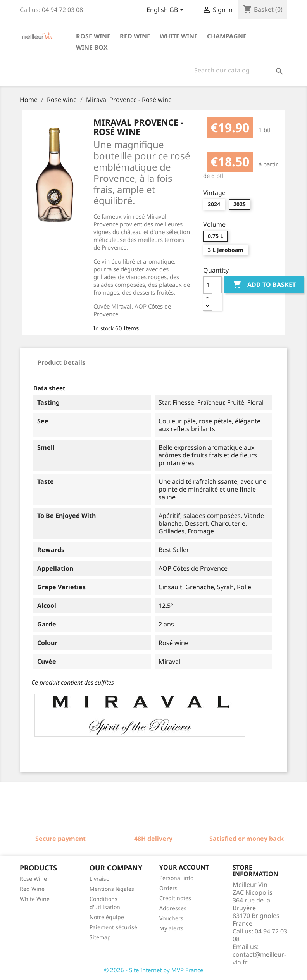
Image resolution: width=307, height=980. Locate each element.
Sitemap (100, 937)
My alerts (171, 928)
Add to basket (264, 285)
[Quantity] (212, 285)
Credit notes (175, 898)
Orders (168, 888)
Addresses (173, 908)
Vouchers (171, 918)
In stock (103, 328)
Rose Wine (33, 879)
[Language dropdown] (166, 10)
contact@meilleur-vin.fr (259, 958)
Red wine (135, 36)
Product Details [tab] (61, 362)
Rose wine (93, 36)
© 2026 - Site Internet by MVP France (153, 970)
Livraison (101, 879)
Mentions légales (112, 889)
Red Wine (32, 889)
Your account (184, 867)
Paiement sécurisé (113, 927)
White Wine (35, 899)
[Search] (239, 70)
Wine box (92, 47)
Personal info (176, 878)
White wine (179, 36)
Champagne (227, 36)
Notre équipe (107, 917)
